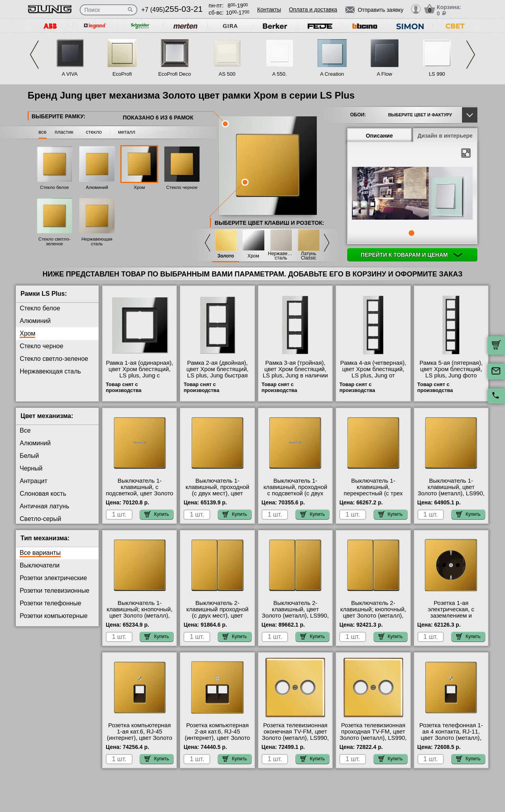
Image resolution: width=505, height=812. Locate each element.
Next (471, 55)
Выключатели (40, 565)
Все (25, 430)
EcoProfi (122, 74)
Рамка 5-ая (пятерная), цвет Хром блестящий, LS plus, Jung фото (451, 369)
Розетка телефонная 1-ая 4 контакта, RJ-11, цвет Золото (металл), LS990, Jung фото (451, 735)
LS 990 (437, 74)
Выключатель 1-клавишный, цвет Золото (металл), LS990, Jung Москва (451, 490)
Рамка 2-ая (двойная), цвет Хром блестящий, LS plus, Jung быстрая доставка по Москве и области (217, 375)
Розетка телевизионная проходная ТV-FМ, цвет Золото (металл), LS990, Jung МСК (373, 735)
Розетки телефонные (50, 603)
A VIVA (69, 74)
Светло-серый (40, 519)
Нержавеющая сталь (97, 241)
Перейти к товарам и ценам (411, 255)
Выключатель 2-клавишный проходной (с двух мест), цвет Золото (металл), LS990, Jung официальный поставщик (217, 619)
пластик (64, 132)
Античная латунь (45, 506)
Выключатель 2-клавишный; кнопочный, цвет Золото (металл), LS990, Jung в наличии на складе (373, 616)
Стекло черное (182, 187)
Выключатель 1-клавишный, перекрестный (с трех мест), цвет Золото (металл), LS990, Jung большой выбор (373, 497)
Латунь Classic (309, 256)
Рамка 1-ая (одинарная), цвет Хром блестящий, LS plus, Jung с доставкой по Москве (139, 372)
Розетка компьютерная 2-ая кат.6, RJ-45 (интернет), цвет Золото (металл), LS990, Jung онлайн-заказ (217, 738)
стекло (94, 132)
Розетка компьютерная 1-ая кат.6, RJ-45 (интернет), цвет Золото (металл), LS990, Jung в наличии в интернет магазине (140, 741)
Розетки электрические (53, 578)
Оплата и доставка (313, 9)
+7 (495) (172, 10)
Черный (31, 468)
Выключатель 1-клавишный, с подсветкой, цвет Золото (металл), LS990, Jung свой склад (139, 493)
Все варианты (40, 553)
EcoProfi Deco (175, 74)
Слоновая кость (43, 494)
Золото (226, 256)
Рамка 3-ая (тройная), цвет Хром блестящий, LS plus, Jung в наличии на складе (296, 372)
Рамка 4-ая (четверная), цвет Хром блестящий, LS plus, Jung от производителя (373, 372)
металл (127, 132)
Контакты (269, 9)
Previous (34, 55)
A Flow (384, 74)
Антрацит (34, 481)
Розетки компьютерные (54, 616)
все (43, 132)
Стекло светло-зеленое (54, 241)
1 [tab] (411, 233)
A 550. (280, 74)
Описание (379, 136)
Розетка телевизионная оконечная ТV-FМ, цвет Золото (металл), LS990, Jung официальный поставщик (296, 738)
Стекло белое (54, 187)
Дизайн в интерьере (445, 136)
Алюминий (97, 187)
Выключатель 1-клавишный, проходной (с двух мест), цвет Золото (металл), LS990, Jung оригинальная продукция (217, 497)
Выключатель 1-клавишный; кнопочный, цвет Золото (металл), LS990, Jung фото (139, 612)
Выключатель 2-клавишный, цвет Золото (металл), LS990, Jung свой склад (296, 612)
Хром (139, 187)
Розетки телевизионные (54, 591)
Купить (157, 514)
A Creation (332, 74)
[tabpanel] (412, 194)
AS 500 (227, 74)
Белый (29, 456)
